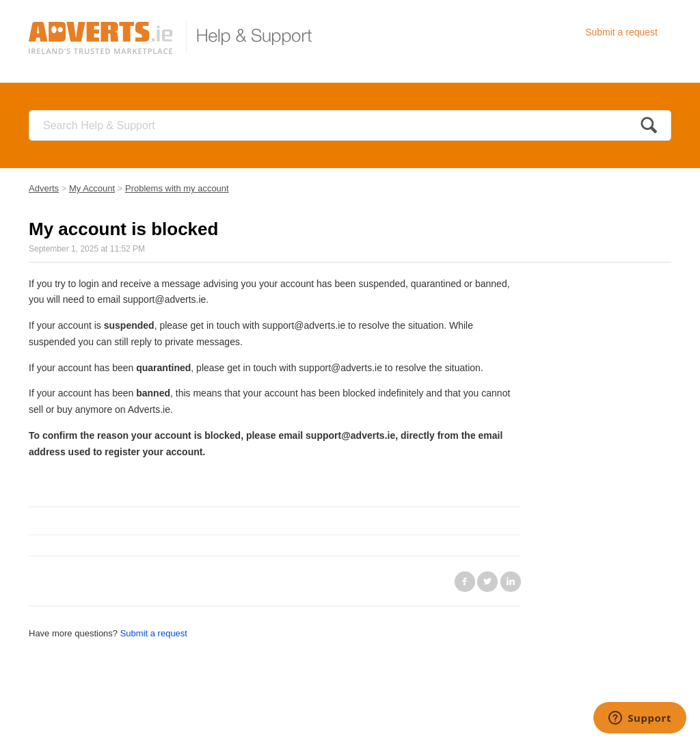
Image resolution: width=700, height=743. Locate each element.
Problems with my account (177, 188)
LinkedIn (511, 582)
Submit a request (621, 32)
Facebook (465, 582)
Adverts (44, 188)
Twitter (487, 582)
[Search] (350, 125)
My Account (92, 188)
